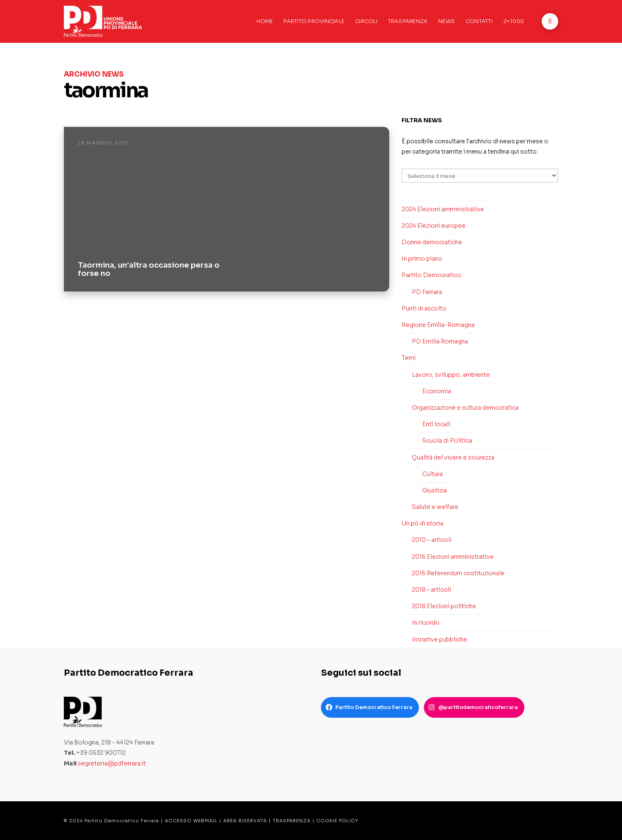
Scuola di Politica (447, 441)
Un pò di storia (422, 523)
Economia (437, 391)
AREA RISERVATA (245, 821)
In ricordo (426, 623)
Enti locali (436, 424)
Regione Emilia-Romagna (438, 325)
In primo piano (422, 259)
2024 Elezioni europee (434, 226)
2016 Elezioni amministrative (453, 557)
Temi (409, 358)
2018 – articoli (431, 590)
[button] (550, 21)
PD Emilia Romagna (440, 341)
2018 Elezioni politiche (444, 606)
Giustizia (435, 490)
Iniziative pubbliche (440, 639)
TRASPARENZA (292, 821)
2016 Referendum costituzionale (458, 573)
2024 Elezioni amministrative (443, 209)
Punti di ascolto (424, 308)
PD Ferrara (427, 292)
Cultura (433, 474)
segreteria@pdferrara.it (112, 763)
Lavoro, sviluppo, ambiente (451, 375)
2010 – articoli (432, 540)
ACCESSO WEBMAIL (191, 821)
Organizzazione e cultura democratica (465, 408)
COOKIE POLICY (337, 821)
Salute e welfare (435, 507)
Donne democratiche (432, 242)
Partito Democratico (431, 275)
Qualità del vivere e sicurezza (453, 457)
